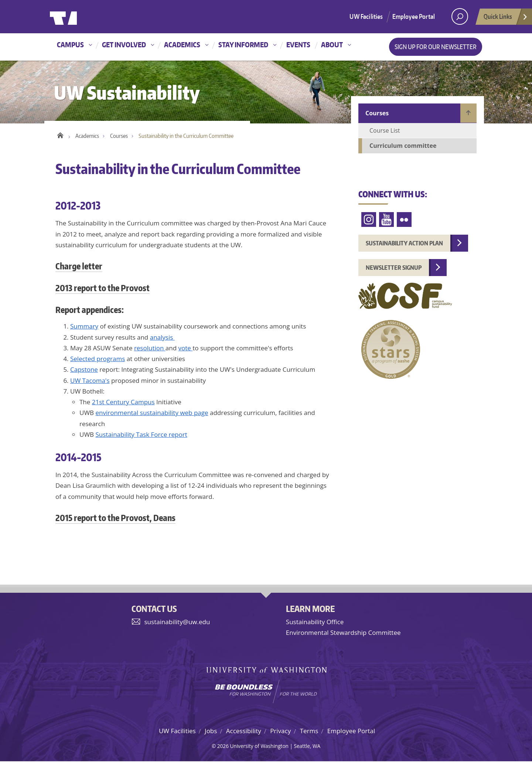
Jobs (211, 731)
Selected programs (98, 359)
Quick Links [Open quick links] (506, 18)
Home (60, 135)
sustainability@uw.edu (177, 622)
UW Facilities (366, 16)
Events (298, 45)
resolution (150, 348)
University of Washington (80, 17)
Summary (84, 327)
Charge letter (79, 267)
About (332, 45)
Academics (182, 45)
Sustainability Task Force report (141, 435)
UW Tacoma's (90, 381)
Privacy (280, 731)
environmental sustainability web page (152, 413)
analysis (162, 338)
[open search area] (460, 16)
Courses (119, 137)
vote (186, 348)
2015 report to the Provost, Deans (115, 518)
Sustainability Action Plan (404, 243)
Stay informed (243, 45)
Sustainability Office (315, 622)
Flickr (404, 220)
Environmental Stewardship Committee (343, 633)
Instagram (369, 220)
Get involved (124, 45)
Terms (309, 731)
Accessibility (244, 731)
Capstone (84, 370)
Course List (385, 130)
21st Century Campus (123, 403)
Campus (70, 45)
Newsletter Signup (394, 268)
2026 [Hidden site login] (223, 746)
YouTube (386, 220)
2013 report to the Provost (103, 288)
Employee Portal (414, 16)
